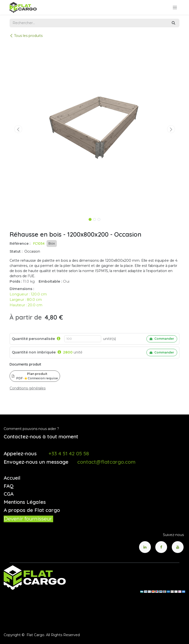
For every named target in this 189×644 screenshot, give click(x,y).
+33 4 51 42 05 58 (69, 453)
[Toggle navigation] (175, 7)
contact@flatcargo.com (106, 462)
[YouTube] (178, 547)
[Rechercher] (173, 23)
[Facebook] (161, 547)
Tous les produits (26, 36)
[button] (18, 129)
